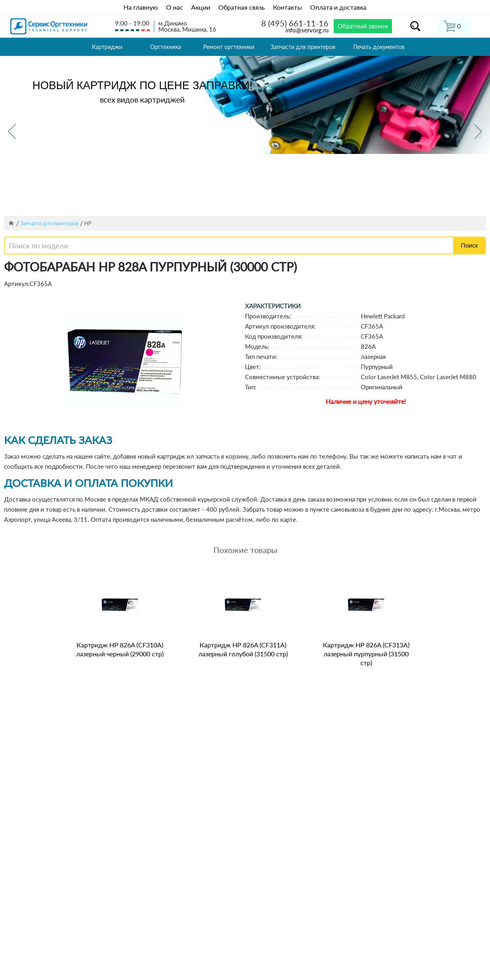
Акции (201, 7)
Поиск (469, 245)
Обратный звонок (363, 26)
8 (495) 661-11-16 (295, 23)
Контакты (288, 7)
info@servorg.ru (307, 30)
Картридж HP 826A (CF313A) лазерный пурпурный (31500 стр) (366, 654)
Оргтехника (166, 47)
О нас (175, 7)
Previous (12, 131)
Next (478, 131)
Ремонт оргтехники (229, 47)
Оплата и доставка (338, 7)
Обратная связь (242, 7)
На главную (141, 7)
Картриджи (107, 47)
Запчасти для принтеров (303, 47)
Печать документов (379, 47)
